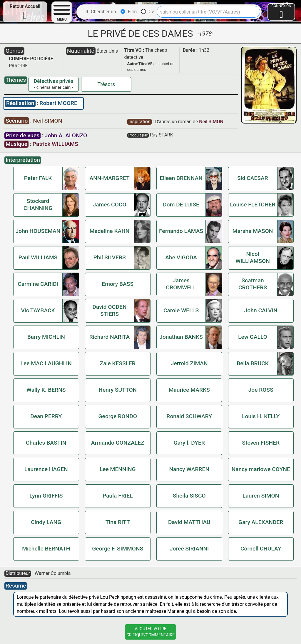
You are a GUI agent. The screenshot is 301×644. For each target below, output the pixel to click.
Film (129, 12)
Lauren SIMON (261, 496)
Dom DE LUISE (181, 205)
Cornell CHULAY (261, 549)
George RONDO (118, 416)
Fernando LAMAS (181, 231)
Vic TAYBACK (38, 310)
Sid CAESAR (253, 178)
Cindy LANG (46, 522)
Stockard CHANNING (38, 205)
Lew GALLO (253, 337)
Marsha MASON (253, 231)
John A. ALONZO (66, 135)
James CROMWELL (181, 284)
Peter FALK (38, 178)
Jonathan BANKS (181, 337)
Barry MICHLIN (46, 337)
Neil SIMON (47, 121)
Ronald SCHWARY (189, 416)
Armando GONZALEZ (118, 443)
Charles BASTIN (46, 443)
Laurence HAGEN (46, 469)
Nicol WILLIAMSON (253, 257)
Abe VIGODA (181, 257)
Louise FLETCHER (252, 205)
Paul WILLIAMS (38, 257)
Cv (147, 12)
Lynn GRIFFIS (46, 496)
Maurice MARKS (189, 390)
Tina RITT (118, 522)
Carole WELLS (181, 310)
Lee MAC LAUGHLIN (46, 363)
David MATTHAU (189, 522)
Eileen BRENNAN (181, 178)
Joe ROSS (261, 390)
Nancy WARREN (189, 469)
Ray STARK (162, 135)
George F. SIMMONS (118, 549)
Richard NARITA (109, 337)
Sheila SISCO (189, 496)
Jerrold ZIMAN (189, 363)
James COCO (109, 205)
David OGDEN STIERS (110, 310)
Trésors (106, 84)
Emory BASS (118, 284)
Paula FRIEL (118, 496)
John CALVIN (261, 310)
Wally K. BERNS (46, 390)
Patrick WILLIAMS (55, 144)
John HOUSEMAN (38, 231)
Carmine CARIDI (38, 284)
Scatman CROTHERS (253, 284)
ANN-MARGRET (110, 178)
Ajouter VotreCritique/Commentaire (150, 632)
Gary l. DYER (189, 443)
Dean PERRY (46, 416)
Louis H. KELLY (261, 416)
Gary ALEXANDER (261, 522)
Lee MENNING (118, 469)
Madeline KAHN (110, 231)
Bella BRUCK (253, 363)
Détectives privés (53, 81)
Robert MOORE (58, 103)
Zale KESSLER (118, 363)
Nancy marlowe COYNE (261, 469)
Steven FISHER (261, 443)
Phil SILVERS (110, 257)
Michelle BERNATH (46, 549)
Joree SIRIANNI (189, 549)
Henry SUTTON (118, 390)
